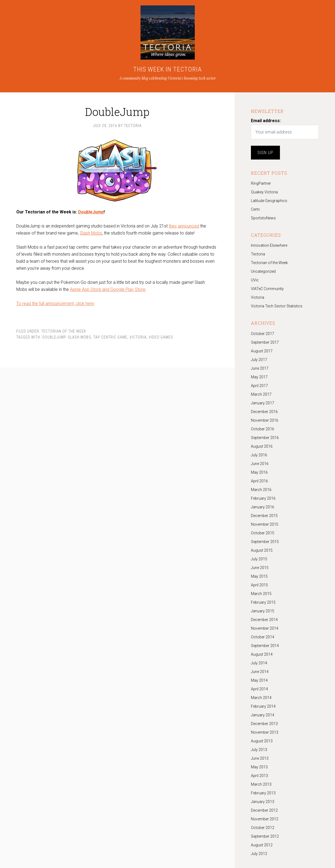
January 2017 (263, 403)
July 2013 (259, 750)
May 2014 (259, 680)
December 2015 (264, 516)
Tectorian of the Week (64, 331)
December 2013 (264, 724)
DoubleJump (91, 212)
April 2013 (259, 776)
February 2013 (263, 793)
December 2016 (264, 412)
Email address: (266, 121)
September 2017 (265, 342)
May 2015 (259, 576)
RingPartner (261, 183)
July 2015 (259, 559)
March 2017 (261, 394)
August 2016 (262, 446)
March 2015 (261, 594)
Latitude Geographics (269, 201)
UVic (255, 280)
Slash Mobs (91, 233)
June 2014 (260, 672)
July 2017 (259, 360)
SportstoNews (263, 218)
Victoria (138, 337)
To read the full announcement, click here (55, 303)
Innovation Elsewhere (269, 245)
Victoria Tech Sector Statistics (277, 306)
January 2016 (263, 507)
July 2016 (259, 455)
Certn (255, 209)
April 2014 (259, 689)
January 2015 (263, 611)
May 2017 (259, 377)
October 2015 (263, 533)
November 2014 (265, 628)
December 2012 (264, 810)
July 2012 (259, 854)
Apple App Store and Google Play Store (108, 289)
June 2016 (260, 464)
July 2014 (259, 663)
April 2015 (259, 585)
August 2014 (262, 654)
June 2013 (260, 758)
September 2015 (265, 542)
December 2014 (264, 620)
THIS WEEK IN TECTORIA (167, 69)
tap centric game (110, 337)
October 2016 (263, 429)
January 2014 (263, 715)
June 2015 (260, 568)
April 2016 (259, 481)
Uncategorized (263, 271)
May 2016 (259, 472)
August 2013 (262, 741)
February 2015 (263, 602)
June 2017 (260, 368)
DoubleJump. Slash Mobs (67, 337)
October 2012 (263, 828)
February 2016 (263, 498)
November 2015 (265, 524)
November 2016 (265, 420)
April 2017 (259, 386)
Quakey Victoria (264, 192)
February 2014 (263, 706)
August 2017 (262, 351)
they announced (184, 226)
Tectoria (258, 254)
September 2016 (265, 438)
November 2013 (265, 732)
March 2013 (261, 784)
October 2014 (263, 637)
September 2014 (265, 646)
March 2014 (261, 698)
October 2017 (263, 334)
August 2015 (262, 550)
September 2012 (265, 836)
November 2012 (265, 819)
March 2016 (261, 490)
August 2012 (262, 845)
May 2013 (259, 767)
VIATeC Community (267, 289)
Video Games (161, 337)
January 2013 (263, 802)
